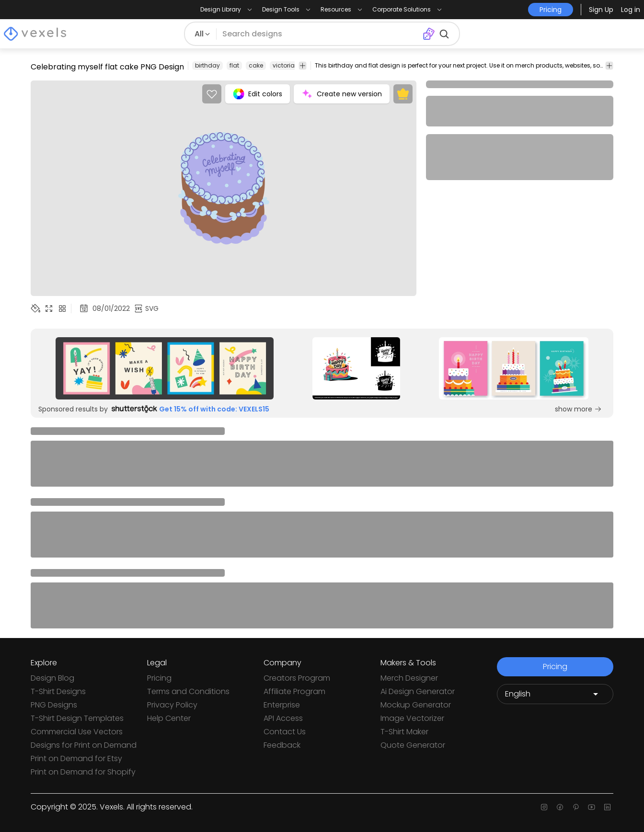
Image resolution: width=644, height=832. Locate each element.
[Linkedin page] (607, 807)
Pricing (159, 678)
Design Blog (52, 678)
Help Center (169, 718)
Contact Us (285, 732)
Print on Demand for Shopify (83, 772)
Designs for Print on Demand (84, 745)
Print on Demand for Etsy (76, 758)
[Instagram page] (544, 807)
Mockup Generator (416, 705)
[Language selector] (555, 694)
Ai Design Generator (418, 691)
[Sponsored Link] (165, 368)
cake (256, 65)
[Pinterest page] (576, 807)
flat (234, 65)
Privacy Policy (172, 705)
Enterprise (282, 705)
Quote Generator (413, 745)
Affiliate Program (294, 691)
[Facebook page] (560, 807)
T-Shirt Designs (58, 691)
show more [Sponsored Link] (578, 409)
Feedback (282, 745)
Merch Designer (409, 678)
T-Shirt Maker (404, 732)
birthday (207, 65)
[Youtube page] (592, 807)
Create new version (342, 94)
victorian (286, 65)
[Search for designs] (319, 34)
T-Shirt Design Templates (77, 718)
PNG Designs (54, 705)
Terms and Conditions (188, 691)
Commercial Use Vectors (77, 732)
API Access (283, 718)
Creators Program (297, 678)
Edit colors (258, 94)
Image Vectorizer (412, 718)
